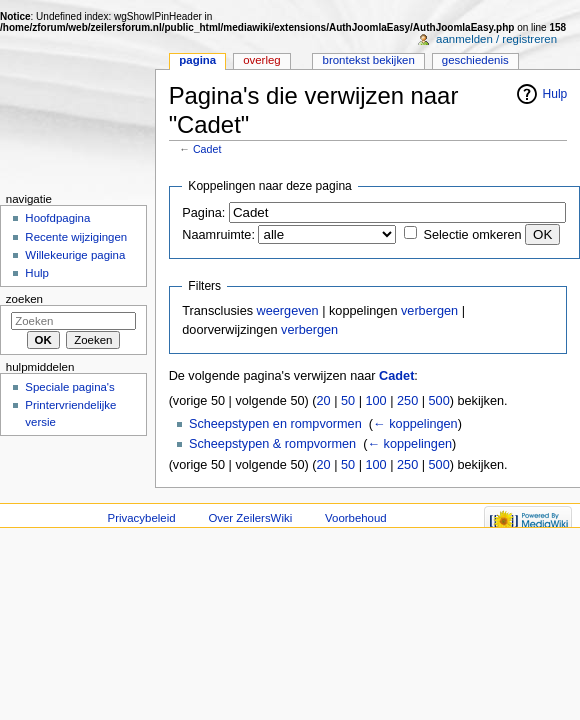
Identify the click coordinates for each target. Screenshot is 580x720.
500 (439, 401)
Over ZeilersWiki (250, 518)
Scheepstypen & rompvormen (272, 444)
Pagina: (203, 213)
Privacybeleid (142, 518)
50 (348, 401)
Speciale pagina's (69, 387)
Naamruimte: (218, 235)
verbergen (429, 311)
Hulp (555, 94)
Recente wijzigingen (76, 237)
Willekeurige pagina (75, 255)
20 (324, 401)
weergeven (288, 311)
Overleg (262, 60)
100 (375, 401)
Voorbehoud (356, 518)
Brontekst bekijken (369, 60)
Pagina (197, 60)
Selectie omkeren (473, 235)
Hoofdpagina (57, 218)
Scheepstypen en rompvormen (275, 424)
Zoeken (24, 299)
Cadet (207, 149)
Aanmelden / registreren (496, 39)
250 (407, 401)
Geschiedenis (475, 60)
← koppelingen (415, 424)
